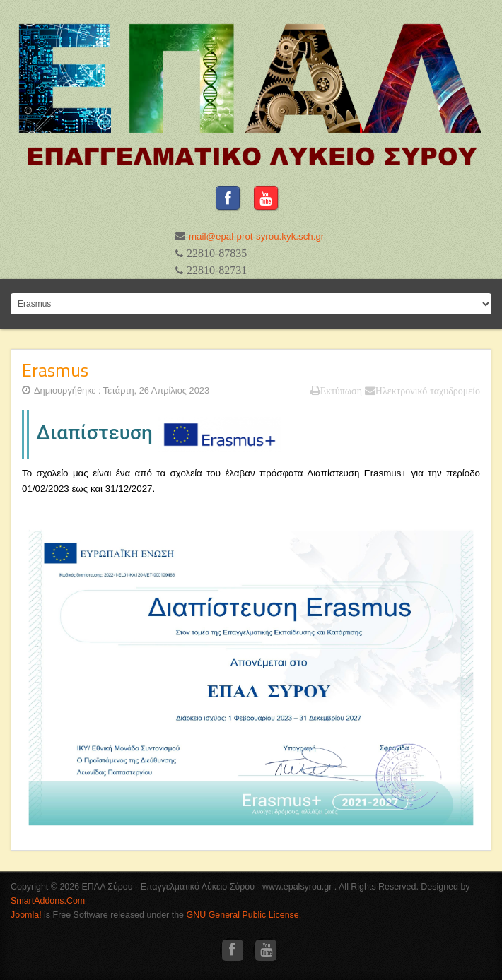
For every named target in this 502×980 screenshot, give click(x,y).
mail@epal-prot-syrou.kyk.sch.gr (258, 236)
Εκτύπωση (336, 391)
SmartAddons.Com (48, 901)
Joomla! (26, 915)
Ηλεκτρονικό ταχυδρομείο (422, 391)
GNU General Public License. (244, 915)
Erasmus (55, 370)
